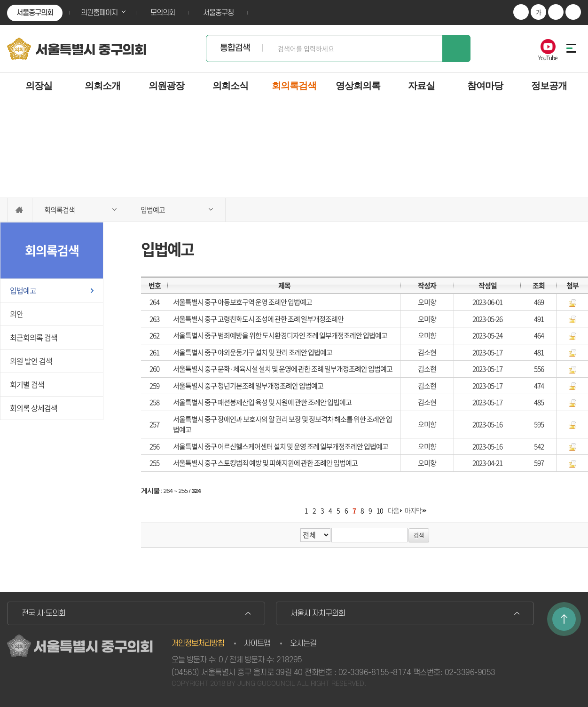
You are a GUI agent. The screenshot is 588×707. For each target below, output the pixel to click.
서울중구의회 (35, 13)
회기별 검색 (27, 384)
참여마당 (485, 86)
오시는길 (303, 643)
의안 (16, 314)
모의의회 (163, 13)
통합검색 (235, 48)
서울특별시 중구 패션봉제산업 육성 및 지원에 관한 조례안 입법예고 (262, 402)
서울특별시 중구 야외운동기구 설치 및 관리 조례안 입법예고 (253, 352)
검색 (456, 48)
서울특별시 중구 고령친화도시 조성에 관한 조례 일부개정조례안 (258, 319)
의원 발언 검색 (31, 361)
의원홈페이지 (99, 13)
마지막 (413, 510)
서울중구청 (218, 13)
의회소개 (102, 86)
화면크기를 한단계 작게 (556, 12)
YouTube (548, 57)
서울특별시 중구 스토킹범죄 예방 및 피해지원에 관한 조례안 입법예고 (265, 463)
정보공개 (549, 86)
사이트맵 (257, 643)
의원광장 (166, 86)
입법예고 (23, 290)
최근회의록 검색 (34, 337)
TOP (564, 619)
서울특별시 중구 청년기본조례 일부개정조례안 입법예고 (248, 386)
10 (380, 510)
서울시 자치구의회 (318, 613)
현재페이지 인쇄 (573, 12)
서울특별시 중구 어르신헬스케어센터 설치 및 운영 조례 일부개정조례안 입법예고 (281, 446)
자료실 (421, 86)
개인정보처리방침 (198, 643)
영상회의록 (358, 86)
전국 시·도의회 (43, 613)
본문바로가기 (0, 0)
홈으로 (20, 210)
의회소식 (230, 86)
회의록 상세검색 (34, 408)
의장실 (39, 86)
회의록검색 (294, 86)
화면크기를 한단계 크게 (521, 12)
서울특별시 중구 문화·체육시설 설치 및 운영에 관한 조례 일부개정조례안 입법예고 (283, 369)
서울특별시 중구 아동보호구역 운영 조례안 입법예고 (243, 302)
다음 (393, 510)
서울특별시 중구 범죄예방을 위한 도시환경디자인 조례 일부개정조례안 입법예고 (280, 335)
